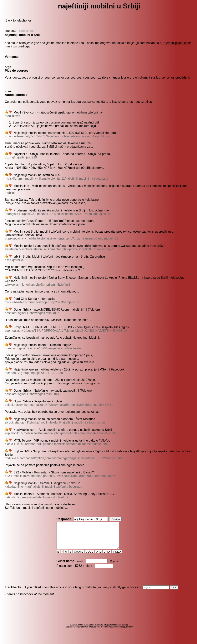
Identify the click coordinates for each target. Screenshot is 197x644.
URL (98, 557)
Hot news (84, 632)
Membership (115, 630)
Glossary (99, 630)
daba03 (10, 31)
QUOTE (79, 557)
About (125, 630)
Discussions (94, 632)
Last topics (89, 630)
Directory (129, 632)
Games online (77, 630)
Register (115, 566)
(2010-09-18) (26, 31)
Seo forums (106, 632)
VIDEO (117, 557)
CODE (89, 557)
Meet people (118, 632)
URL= (107, 557)
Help (106, 630)
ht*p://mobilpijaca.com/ (175, 43)
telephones (24, 20)
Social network (72, 632)
